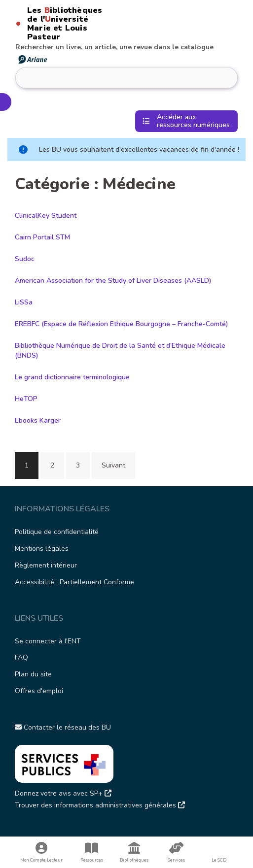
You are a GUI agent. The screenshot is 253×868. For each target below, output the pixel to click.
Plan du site (33, 674)
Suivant (113, 465)
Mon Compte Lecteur (42, 852)
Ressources (92, 852)
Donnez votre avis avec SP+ (63, 793)
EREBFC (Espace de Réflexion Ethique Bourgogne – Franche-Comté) (122, 324)
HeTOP (26, 399)
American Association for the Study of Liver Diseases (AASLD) (113, 281)
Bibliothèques (134, 852)
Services (177, 852)
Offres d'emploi (39, 691)
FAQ (21, 657)
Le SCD (219, 860)
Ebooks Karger (38, 420)
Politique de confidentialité (57, 532)
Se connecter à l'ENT (48, 641)
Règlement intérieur (46, 565)
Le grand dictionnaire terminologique (72, 377)
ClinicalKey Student (46, 216)
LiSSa (24, 302)
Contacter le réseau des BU (63, 727)
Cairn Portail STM (42, 237)
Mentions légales (42, 549)
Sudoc (25, 259)
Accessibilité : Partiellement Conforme (74, 582)
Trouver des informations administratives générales (100, 805)
